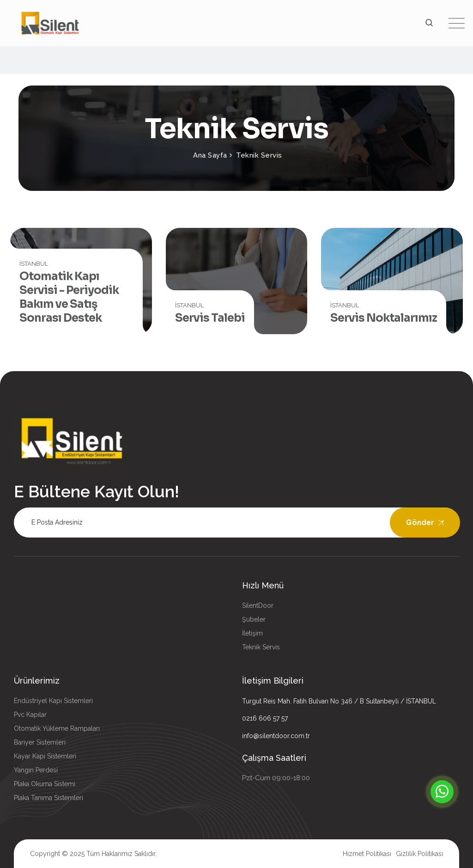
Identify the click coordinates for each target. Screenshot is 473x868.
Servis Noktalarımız (384, 318)
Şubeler (254, 619)
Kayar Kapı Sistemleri (45, 756)
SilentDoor (258, 605)
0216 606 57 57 (265, 718)
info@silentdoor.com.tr (276, 736)
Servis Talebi (210, 318)
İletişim (252, 633)
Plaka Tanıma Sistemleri (49, 798)
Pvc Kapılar (30, 715)
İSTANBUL (34, 264)
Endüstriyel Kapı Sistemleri (53, 701)
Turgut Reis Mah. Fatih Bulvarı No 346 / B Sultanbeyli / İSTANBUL (339, 701)
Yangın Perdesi (36, 770)
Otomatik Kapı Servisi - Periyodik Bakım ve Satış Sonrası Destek (69, 297)
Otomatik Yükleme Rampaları (57, 728)
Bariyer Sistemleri (40, 742)
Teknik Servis (261, 647)
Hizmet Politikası (367, 854)
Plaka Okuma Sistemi (45, 784)
